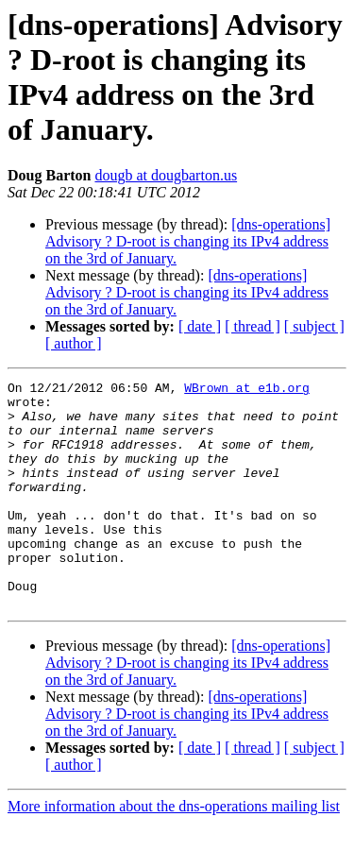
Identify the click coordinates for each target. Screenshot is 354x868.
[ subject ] (314, 326)
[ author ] (74, 343)
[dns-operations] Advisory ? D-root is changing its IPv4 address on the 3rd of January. (188, 241)
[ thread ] (253, 326)
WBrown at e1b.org (247, 390)
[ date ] (200, 326)
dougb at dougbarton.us (166, 175)
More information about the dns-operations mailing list (174, 851)
